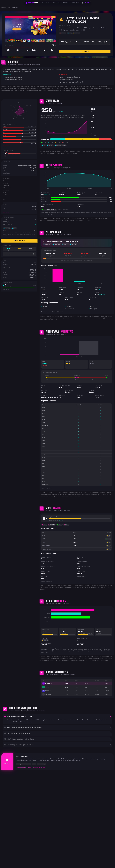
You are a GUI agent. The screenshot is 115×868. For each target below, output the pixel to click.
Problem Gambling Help (38, 767)
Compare (5, 197)
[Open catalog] (87, 3)
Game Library (6, 183)
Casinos (8, 8)
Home (3, 8)
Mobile (5, 192)
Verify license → (6, 212)
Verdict (5, 181)
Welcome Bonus (7, 188)
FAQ (4, 199)
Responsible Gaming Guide (23, 767)
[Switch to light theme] (82, 3)
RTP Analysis (6, 185)
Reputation (6, 195)
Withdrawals (6, 190)
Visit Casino (84, 51)
